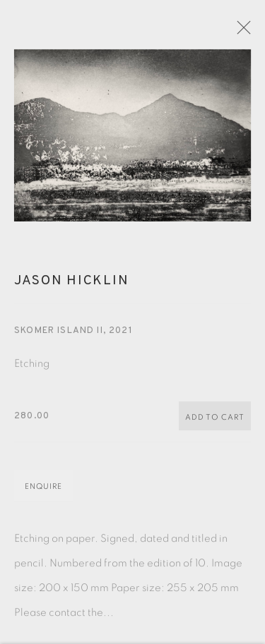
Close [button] (248, 32)
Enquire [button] (43, 493)
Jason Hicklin (71, 286)
